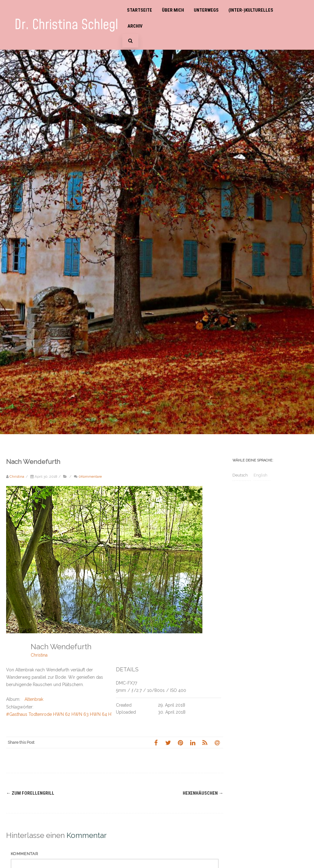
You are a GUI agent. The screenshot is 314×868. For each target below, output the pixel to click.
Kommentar (25, 854)
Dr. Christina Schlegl (66, 25)
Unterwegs (206, 10)
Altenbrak (34, 699)
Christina (39, 655)
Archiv (135, 26)
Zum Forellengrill (30, 793)
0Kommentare (90, 476)
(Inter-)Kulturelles (251, 10)
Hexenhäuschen (203, 793)
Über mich (173, 10)
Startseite (140, 10)
